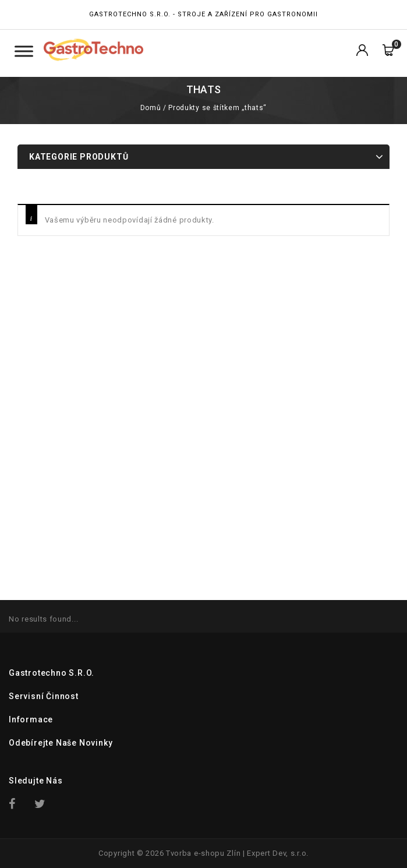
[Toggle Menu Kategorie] (24, 51)
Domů (151, 108)
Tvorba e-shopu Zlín (203, 853)
